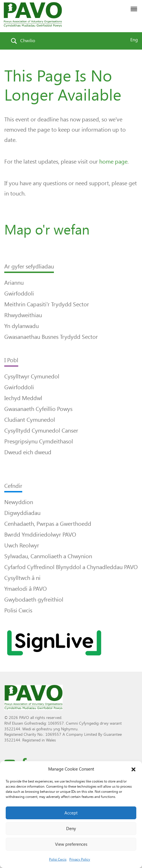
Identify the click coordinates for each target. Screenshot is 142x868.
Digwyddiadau (22, 513)
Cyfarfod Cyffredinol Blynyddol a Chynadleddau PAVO (71, 567)
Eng (134, 40)
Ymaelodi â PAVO (26, 589)
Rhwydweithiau (23, 315)
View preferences (71, 844)
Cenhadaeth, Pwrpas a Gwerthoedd (48, 524)
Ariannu (14, 283)
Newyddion (19, 502)
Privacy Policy (80, 859)
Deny (71, 829)
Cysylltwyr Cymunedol (32, 376)
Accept (71, 813)
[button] (133, 769)
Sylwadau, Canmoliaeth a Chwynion (48, 556)
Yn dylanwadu (22, 326)
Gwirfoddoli (19, 294)
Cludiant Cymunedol (30, 420)
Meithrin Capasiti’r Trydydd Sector (47, 304)
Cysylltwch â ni (22, 578)
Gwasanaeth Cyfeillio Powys (38, 409)
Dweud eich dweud (28, 452)
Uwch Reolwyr (22, 545)
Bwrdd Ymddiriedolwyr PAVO (40, 535)
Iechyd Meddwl (23, 398)
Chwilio (28, 41)
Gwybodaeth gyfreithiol (34, 600)
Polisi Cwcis (58, 859)
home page (113, 162)
